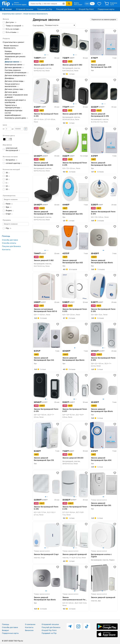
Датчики (14, 67)
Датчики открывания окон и (16, 96)
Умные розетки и (12, 85)
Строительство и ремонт (12, 14)
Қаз (87, 4)
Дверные (13, 62)
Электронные (15, 64)
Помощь (5, 624)
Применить (26, 129)
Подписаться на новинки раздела (104, 19)
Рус (92, 4)
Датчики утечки (15, 81)
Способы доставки (10, 240)
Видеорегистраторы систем (13, 113)
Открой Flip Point (86, 9)
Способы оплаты (9, 243)
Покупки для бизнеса (11, 246)
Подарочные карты (106, 9)
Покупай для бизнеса (65, 9)
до (17, 129)
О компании (30, 624)
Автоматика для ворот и (15, 101)
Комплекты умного (16, 118)
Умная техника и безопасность (35, 14)
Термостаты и (13, 106)
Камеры (14, 52)
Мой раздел (78, 5)
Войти (77, 3)
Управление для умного (15, 58)
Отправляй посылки (25, 9)
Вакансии (29, 630)
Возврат (5, 630)
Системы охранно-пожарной (17, 71)
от (7, 129)
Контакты (6, 249)
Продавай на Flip (45, 9)
